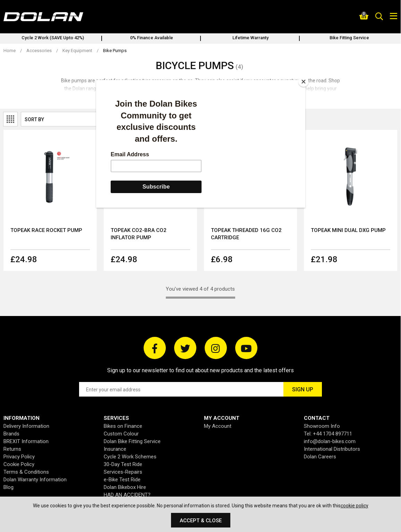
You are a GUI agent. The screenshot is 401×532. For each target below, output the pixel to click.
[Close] (304, 82)
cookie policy (355, 506)
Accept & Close (201, 521)
